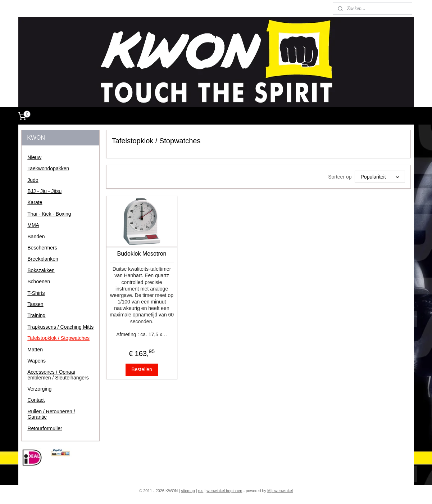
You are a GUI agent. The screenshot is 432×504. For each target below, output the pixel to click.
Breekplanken (43, 259)
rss (201, 491)
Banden (36, 237)
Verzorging (39, 389)
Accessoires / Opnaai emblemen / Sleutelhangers (58, 375)
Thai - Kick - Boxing (49, 214)
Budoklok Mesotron (142, 254)
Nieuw (34, 157)
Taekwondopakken (48, 168)
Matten (35, 350)
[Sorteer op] (380, 177)
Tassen (35, 304)
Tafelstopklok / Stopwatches (58, 338)
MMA (33, 225)
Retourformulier (45, 428)
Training (36, 315)
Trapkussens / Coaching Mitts (60, 327)
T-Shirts (36, 293)
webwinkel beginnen (224, 491)
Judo (33, 180)
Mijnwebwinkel (280, 491)
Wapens (37, 361)
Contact (36, 400)
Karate (35, 202)
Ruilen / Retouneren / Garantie (51, 414)
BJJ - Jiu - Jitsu (44, 191)
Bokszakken (41, 270)
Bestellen (142, 369)
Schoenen (39, 282)
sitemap (188, 491)
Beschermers (42, 248)
